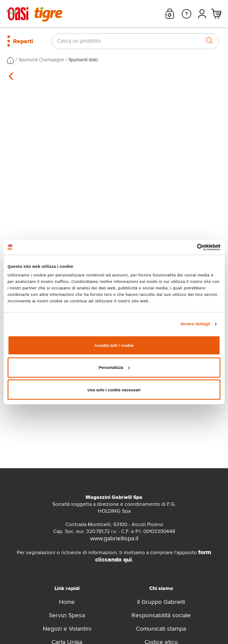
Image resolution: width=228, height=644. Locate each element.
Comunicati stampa (161, 629)
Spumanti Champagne (41, 60)
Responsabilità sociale (161, 615)
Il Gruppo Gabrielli (161, 602)
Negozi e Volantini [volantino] (67, 629)
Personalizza (114, 368)
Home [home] (67, 602)
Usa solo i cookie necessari (114, 390)
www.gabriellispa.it (114, 538)
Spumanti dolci (83, 60)
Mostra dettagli (196, 324)
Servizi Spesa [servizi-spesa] (67, 615)
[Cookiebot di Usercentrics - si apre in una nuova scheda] (183, 247)
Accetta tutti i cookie (114, 345)
